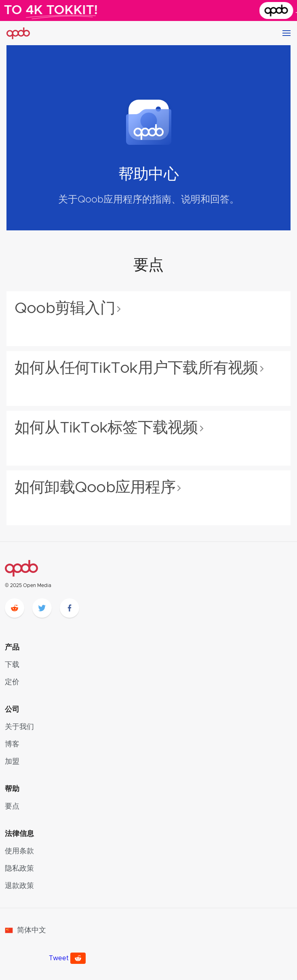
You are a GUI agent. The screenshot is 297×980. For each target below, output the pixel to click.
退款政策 (19, 886)
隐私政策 (19, 869)
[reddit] (15, 608)
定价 (12, 682)
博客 (12, 744)
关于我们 (19, 727)
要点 (12, 807)
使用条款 (19, 851)
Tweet (59, 958)
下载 (12, 665)
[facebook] (70, 608)
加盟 (12, 762)
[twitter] (42, 608)
